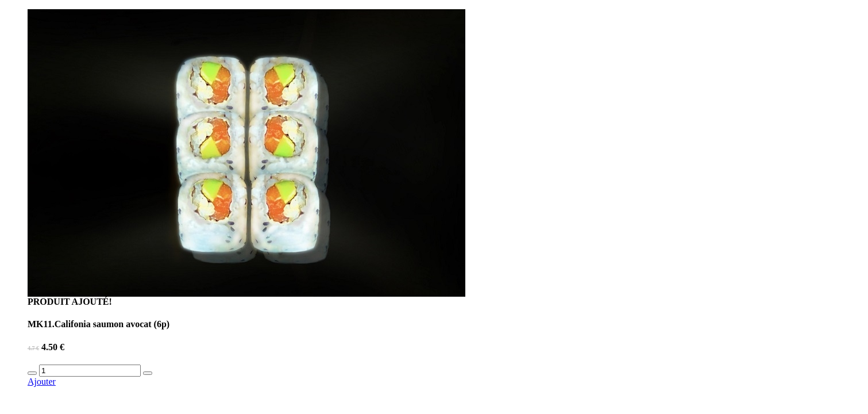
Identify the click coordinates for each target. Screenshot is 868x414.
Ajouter (42, 382)
